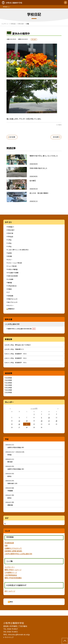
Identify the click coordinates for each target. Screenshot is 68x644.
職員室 (10, 283)
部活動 (10, 256)
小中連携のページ (11, 572)
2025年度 (9, 380)
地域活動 (10, 296)
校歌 (6, 546)
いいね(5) (59, 125)
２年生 (10, 243)
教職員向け (11, 309)
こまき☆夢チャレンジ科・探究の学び (18, 250)
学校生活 (10, 236)
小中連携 (10, 279)
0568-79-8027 (13, 629)
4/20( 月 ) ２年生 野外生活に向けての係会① (18, 345)
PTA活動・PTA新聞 (13, 273)
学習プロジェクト (13, 299)
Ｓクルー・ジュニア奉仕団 (15, 263)
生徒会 (10, 253)
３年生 (10, 246)
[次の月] (58, 409)
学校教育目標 (9, 543)
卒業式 (10, 289)
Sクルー (10, 260)
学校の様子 (11, 230)
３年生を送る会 (12, 286)
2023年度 (9, 385)
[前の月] (10, 409)
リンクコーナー (10, 567)
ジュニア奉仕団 (12, 266)
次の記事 (56, 137)
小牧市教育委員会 (11, 575)
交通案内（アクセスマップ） (13, 548)
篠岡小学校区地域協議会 (13, 578)
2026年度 (9, 378)
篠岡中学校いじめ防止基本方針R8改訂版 (22, 329)
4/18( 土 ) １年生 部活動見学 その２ (15, 358)
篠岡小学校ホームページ (13, 570)
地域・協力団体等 (13, 276)
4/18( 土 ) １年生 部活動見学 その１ (15, 362)
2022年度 (9, 388)
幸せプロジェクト (13, 302)
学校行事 (10, 233)
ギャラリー (11, 305)
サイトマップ (9, 637)
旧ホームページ (10, 591)
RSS (11, 602)
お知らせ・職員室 (13, 269)
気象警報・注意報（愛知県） (13, 551)
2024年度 (9, 383)
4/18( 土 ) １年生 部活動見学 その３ (15, 354)
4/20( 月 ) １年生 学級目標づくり (14, 349)
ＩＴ (9, 292)
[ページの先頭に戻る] (65, 641)
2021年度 (9, 390)
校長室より (11, 227)
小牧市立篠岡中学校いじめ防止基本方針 (18, 554)
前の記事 (12, 137)
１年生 (10, 240)
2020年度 (9, 392)
